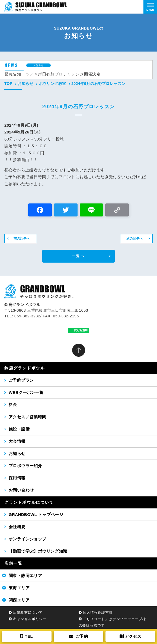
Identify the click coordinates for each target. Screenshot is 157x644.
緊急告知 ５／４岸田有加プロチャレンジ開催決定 (53, 74)
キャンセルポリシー (30, 619)
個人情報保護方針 (98, 612)
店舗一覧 (13, 563)
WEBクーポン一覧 (26, 392)
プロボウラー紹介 (25, 466)
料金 (13, 405)
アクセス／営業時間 (28, 417)
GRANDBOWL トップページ (36, 514)
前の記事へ (22, 238)
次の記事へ (134, 238)
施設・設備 (19, 429)
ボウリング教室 (52, 84)
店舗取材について (28, 612)
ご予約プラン (21, 380)
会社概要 (17, 527)
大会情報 (17, 441)
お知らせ (25, 84)
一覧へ (78, 256)
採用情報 (17, 478)
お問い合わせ (21, 490)
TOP (8, 84)
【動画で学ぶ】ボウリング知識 (38, 551)
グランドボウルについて (29, 502)
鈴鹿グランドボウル (25, 368)
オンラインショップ (28, 539)
